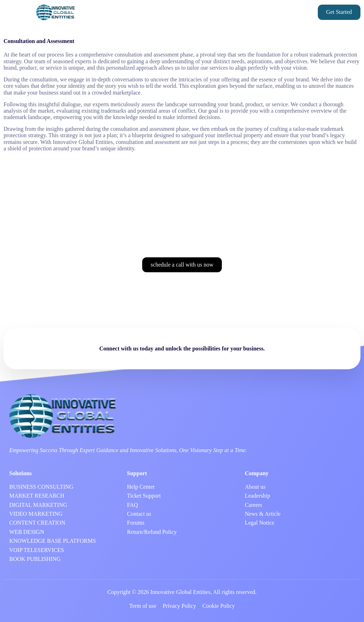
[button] (16, 12)
